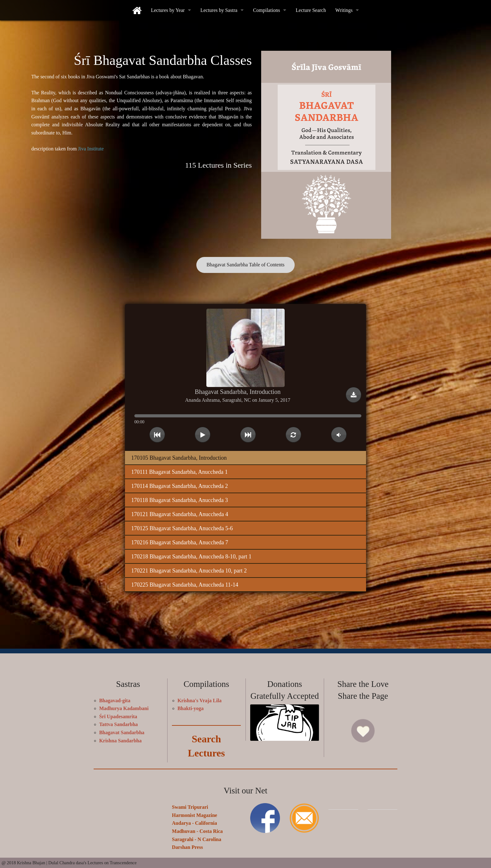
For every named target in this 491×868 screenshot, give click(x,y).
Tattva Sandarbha (119, 722)
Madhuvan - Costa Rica (197, 828)
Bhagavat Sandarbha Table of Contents (245, 265)
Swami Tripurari (190, 805)
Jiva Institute (91, 149)
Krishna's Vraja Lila (200, 698)
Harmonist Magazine (194, 812)
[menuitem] (137, 10)
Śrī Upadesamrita (118, 714)
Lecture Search (311, 10)
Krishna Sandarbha (121, 738)
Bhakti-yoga (191, 706)
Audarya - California (194, 821)
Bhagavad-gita (115, 698)
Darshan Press (187, 845)
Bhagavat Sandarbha (122, 730)
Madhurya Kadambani (124, 706)
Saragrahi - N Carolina (196, 837)
